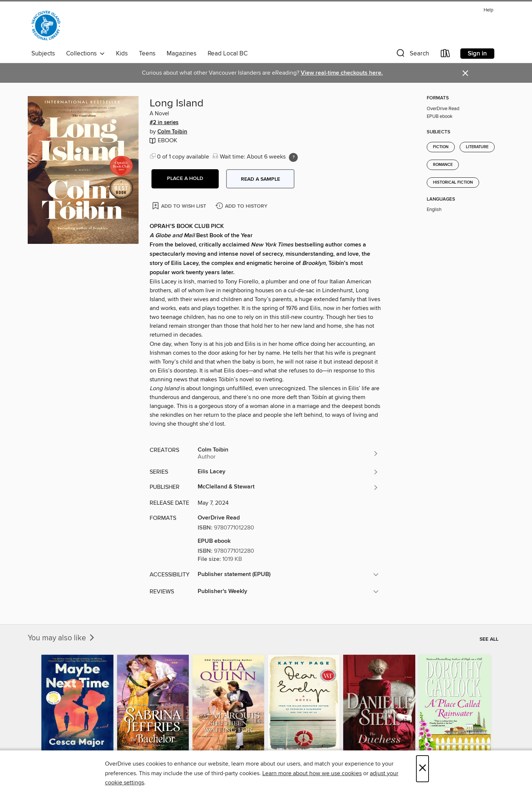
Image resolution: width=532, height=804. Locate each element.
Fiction (441, 147)
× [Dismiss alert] (465, 73)
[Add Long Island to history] (242, 206)
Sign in (477, 54)
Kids (122, 54)
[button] (412, 55)
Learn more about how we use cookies (312, 773)
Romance (443, 165)
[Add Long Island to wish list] (180, 206)
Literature (477, 147)
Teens (147, 54)
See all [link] (489, 639)
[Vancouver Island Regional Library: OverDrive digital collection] (46, 25)
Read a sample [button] (260, 179)
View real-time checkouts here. (342, 73)
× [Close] (422, 769)
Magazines (182, 54)
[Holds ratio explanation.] (293, 157)
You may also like (62, 638)
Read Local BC (228, 54)
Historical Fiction (453, 183)
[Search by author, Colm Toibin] (288, 453)
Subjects (43, 54)
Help (488, 10)
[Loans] (446, 55)
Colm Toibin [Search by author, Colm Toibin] (172, 132)
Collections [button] (86, 54)
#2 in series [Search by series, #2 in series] (164, 123)
